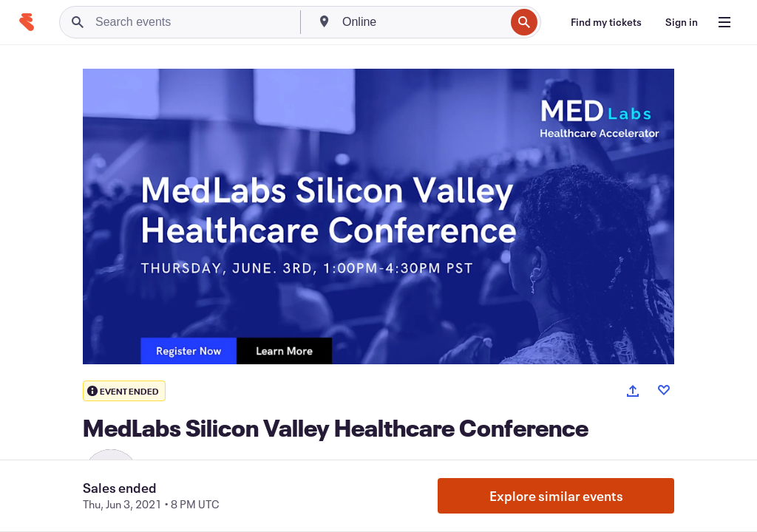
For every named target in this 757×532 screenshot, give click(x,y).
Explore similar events (556, 496)
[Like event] (664, 390)
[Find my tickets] (606, 22)
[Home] (27, 22)
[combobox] (422, 22)
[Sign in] (682, 22)
